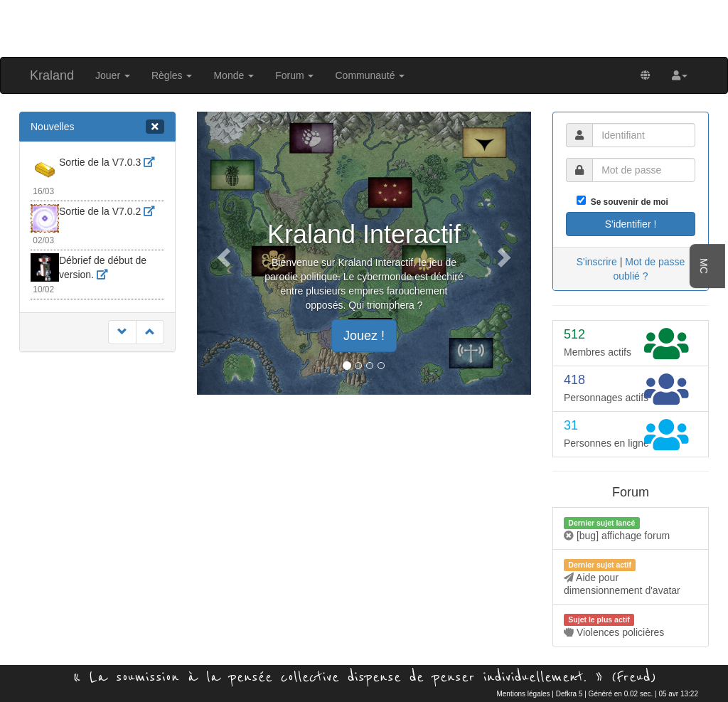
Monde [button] (234, 75)
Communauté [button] (370, 75)
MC (704, 266)
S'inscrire (597, 262)
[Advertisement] (364, 27)
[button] (680, 75)
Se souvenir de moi (627, 202)
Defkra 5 (569, 694)
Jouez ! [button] (364, 336)
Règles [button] (172, 75)
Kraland (52, 75)
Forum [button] (294, 75)
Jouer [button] (113, 75)
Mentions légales (523, 694)
